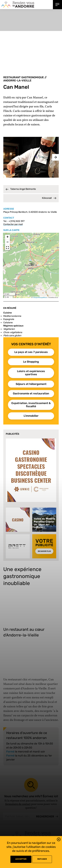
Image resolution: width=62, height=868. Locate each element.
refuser (42, 859)
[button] (59, 840)
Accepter (21, 859)
